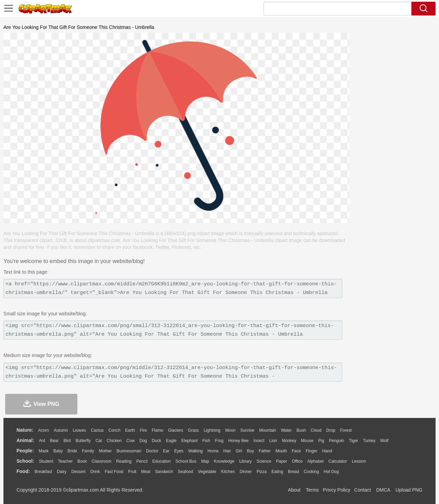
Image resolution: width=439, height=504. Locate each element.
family (88, 451)
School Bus (186, 461)
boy (251, 451)
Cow (130, 441)
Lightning (212, 430)
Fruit (132, 472)
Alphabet (315, 461)
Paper (281, 461)
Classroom (101, 461)
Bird (67, 441)
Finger (311, 451)
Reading (124, 461)
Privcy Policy (337, 490)
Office (297, 461)
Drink (95, 472)
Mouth (281, 451)
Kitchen (228, 472)
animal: (25, 440)
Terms (312, 490)
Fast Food (114, 472)
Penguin (336, 441)
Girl (239, 451)
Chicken (114, 441)
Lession (359, 461)
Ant (42, 441)
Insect (259, 441)
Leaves (79, 430)
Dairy (62, 472)
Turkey (369, 441)
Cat (99, 441)
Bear (54, 441)
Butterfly (83, 441)
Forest (346, 430)
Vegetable (207, 472)
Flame (157, 430)
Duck (156, 441)
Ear (166, 451)
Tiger (354, 441)
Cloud (316, 430)
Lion (273, 441)
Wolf (384, 441)
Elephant (189, 441)
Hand (327, 451)
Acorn (44, 430)
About (294, 490)
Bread (293, 472)
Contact (363, 490)
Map (205, 461)
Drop (331, 430)
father (265, 451)
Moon (231, 430)
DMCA (383, 490)
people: (25, 451)
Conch (114, 430)
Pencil (142, 461)
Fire (143, 430)
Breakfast (44, 472)
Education (162, 461)
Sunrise (248, 430)
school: (25, 461)
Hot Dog (331, 472)
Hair (227, 451)
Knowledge (224, 461)
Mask (44, 451)
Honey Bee (238, 441)
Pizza (262, 472)
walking (195, 451)
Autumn (61, 430)
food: (23, 471)
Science (264, 461)
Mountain (267, 430)
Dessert (78, 472)
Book (82, 461)
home (213, 451)
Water (286, 430)
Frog (219, 441)
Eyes (179, 451)
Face (296, 451)
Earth (130, 430)
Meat (146, 472)
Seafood (186, 472)
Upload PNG (409, 490)
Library (245, 461)
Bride (72, 451)
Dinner (246, 472)
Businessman (129, 451)
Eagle (171, 441)
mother (105, 451)
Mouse (307, 441)
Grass (193, 430)
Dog (143, 441)
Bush (301, 430)
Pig (321, 441)
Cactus (97, 430)
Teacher (66, 461)
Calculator (338, 461)
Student (46, 461)
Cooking (311, 472)
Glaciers (175, 430)
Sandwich (164, 472)
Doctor (152, 451)
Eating (277, 472)
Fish (206, 441)
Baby (58, 451)
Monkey (289, 441)
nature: (25, 430)
